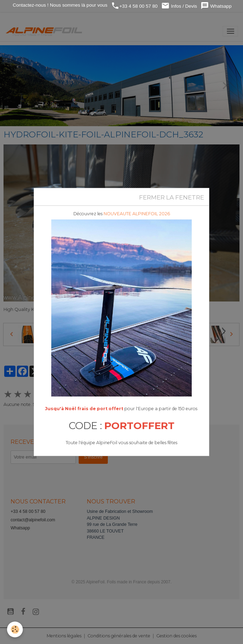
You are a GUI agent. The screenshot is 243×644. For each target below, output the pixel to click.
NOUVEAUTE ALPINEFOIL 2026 (137, 214)
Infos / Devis (179, 6)
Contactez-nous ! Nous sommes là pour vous (60, 5)
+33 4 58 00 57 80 (134, 6)
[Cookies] (15, 629)
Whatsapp (216, 6)
